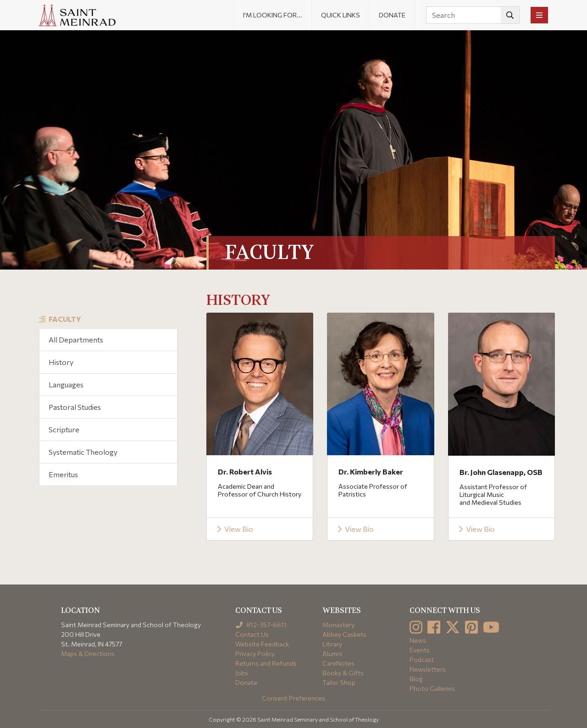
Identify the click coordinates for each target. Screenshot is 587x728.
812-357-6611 (261, 625)
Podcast (422, 659)
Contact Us (252, 634)
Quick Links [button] (341, 15)
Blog (416, 679)
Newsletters (428, 669)
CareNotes (338, 663)
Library (332, 644)
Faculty (65, 319)
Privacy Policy (255, 654)
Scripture (64, 429)
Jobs (242, 673)
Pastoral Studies (75, 407)
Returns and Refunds (266, 663)
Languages (66, 384)
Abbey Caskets (344, 634)
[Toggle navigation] (539, 15)
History (61, 362)
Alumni (332, 654)
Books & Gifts (343, 673)
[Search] (473, 15)
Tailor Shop (339, 682)
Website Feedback (262, 644)
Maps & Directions (88, 654)
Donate (392, 15)
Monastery (338, 625)
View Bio (235, 529)
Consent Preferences (293, 698)
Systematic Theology (83, 452)
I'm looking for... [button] (273, 15)
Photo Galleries (432, 688)
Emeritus (63, 474)
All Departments (76, 339)
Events (420, 650)
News (418, 640)
